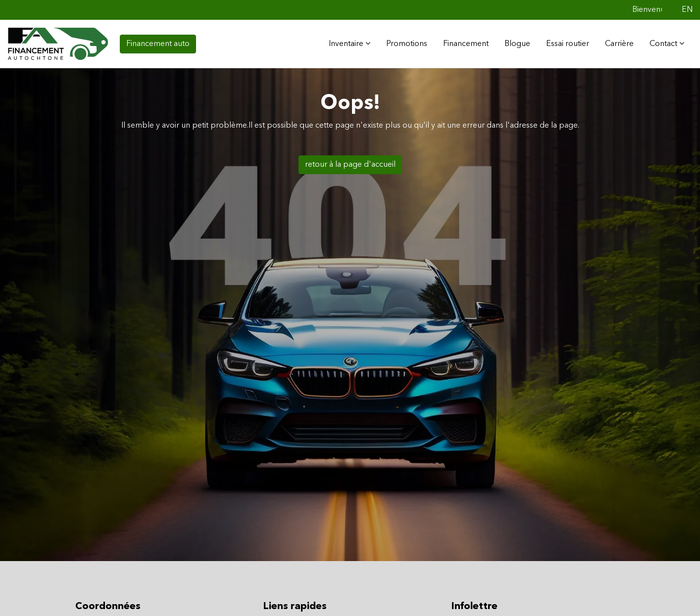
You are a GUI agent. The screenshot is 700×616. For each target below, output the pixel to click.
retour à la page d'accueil (350, 165)
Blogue (517, 44)
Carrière (619, 44)
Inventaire (350, 44)
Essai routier (568, 44)
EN (687, 10)
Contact (667, 44)
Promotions (407, 44)
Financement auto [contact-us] (158, 44)
